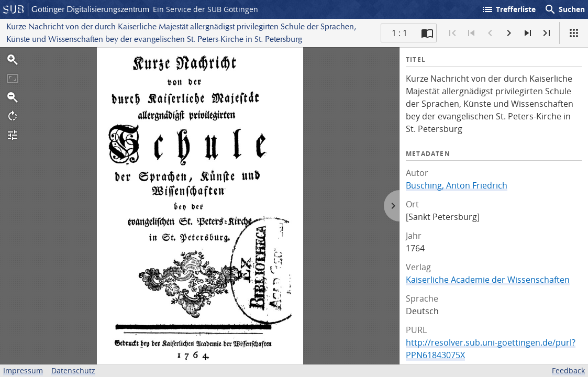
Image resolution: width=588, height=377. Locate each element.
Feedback (568, 370)
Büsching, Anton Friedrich (457, 185)
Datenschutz (73, 370)
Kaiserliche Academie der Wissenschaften (488, 280)
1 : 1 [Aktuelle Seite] (400, 33)
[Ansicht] (574, 33)
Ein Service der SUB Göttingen (206, 9)
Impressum (23, 370)
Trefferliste (508, 9)
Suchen (564, 9)
